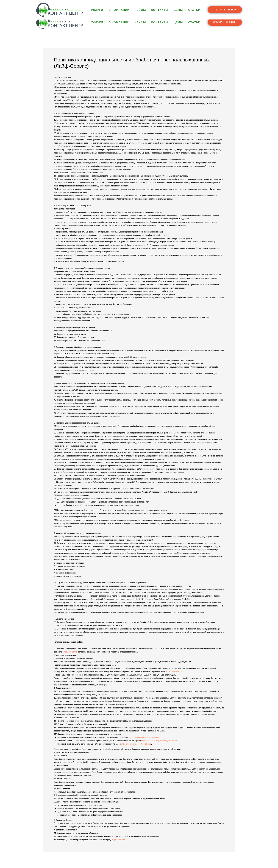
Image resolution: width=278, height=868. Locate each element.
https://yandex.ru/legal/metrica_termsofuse (159, 741)
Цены (178, 22)
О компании (119, 22)
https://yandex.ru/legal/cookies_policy (145, 737)
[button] (225, 22)
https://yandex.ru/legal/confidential (137, 744)
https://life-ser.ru (70, 652)
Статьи (194, 22)
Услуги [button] (97, 22)
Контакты (160, 22)
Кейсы (140, 22)
